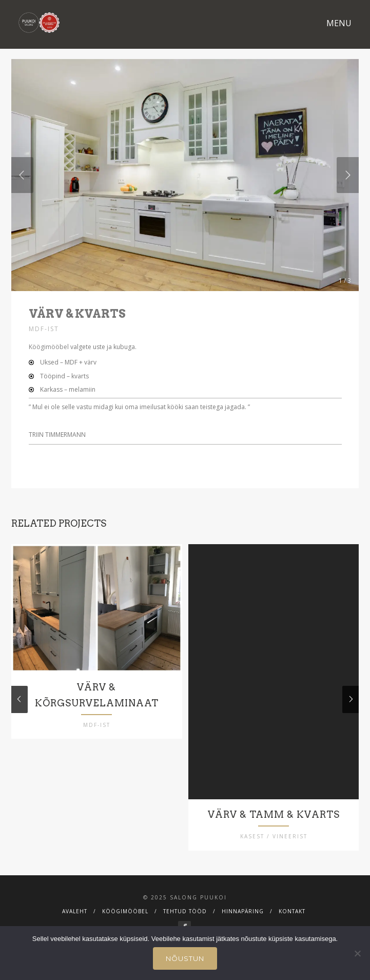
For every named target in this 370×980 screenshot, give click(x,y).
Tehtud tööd (185, 919)
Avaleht (75, 919)
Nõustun (185, 958)
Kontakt (292, 919)
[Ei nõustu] (357, 953)
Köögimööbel (125, 919)
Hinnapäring (243, 919)
